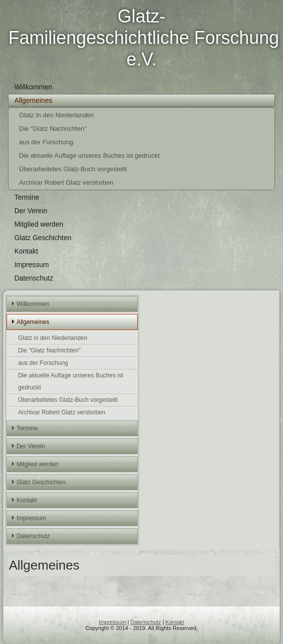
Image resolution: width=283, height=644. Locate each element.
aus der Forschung (46, 142)
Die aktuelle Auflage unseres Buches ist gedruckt (89, 156)
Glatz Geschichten (43, 238)
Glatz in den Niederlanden (56, 115)
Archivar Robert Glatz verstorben (66, 182)
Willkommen (33, 87)
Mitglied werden (39, 224)
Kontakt (26, 251)
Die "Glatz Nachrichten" (53, 129)
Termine (27, 197)
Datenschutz (34, 278)
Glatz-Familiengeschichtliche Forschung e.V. (144, 38)
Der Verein (31, 211)
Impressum (32, 265)
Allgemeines (33, 100)
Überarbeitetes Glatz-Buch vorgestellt (73, 169)
